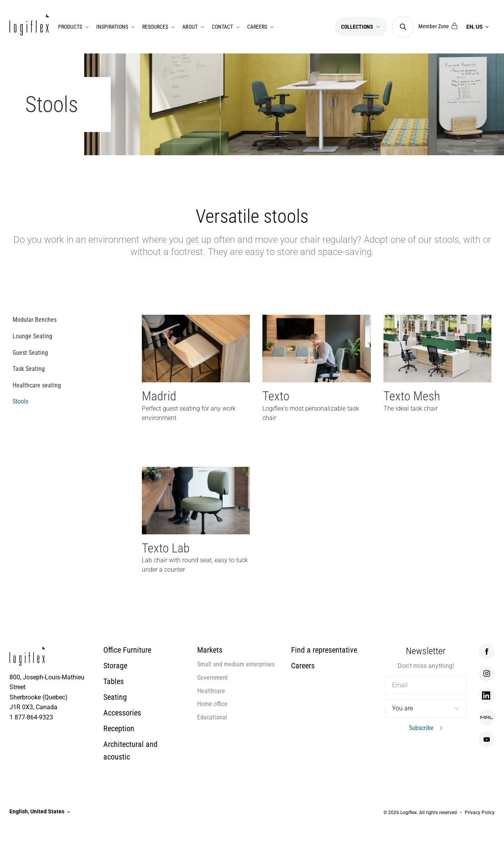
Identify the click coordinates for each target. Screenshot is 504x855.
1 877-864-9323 (31, 717)
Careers (303, 666)
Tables (114, 681)
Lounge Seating (32, 336)
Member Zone (438, 27)
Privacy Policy (480, 813)
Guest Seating (30, 353)
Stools (20, 401)
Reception (119, 728)
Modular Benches (35, 320)
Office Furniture (127, 650)
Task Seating (29, 369)
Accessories (122, 713)
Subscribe (421, 728)
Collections (361, 27)
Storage (115, 666)
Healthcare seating (37, 385)
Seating (115, 697)
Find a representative (324, 650)
